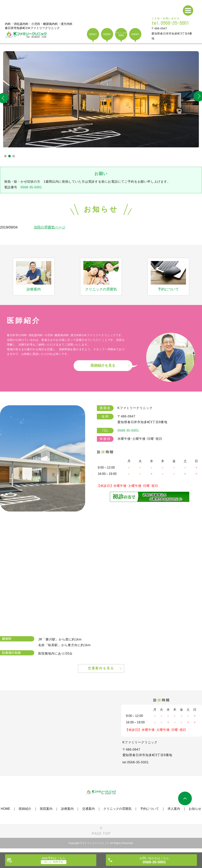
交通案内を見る (101, 672)
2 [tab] (9, 156)
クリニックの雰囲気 (117, 813)
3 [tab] (14, 156)
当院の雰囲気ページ (50, 227)
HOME (5, 813)
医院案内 (46, 813)
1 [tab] (5, 156)
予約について (150, 813)
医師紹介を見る (103, 366)
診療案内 (67, 813)
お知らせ (195, 813)
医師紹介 (25, 813)
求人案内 (174, 813)
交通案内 (88, 813)
